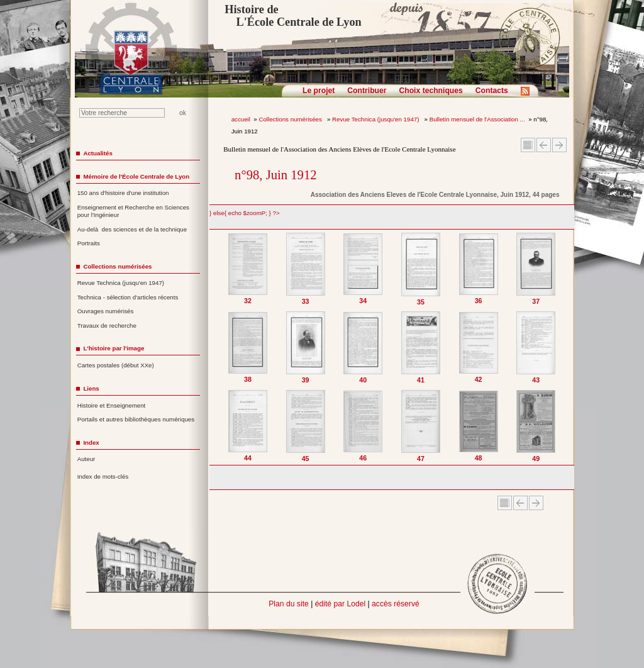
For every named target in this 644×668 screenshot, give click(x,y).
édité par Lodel (340, 604)
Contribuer (367, 91)
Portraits (89, 243)
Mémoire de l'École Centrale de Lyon (136, 176)
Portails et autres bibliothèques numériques (136, 419)
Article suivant (559, 145)
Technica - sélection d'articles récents (128, 297)
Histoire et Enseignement (112, 405)
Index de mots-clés (103, 476)
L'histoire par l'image (114, 348)
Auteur (86, 459)
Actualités (97, 153)
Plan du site (289, 604)
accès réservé (396, 604)
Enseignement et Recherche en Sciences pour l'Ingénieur (133, 211)
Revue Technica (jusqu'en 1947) (376, 119)
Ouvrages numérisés (106, 311)
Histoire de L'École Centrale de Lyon (293, 16)
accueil (241, 119)
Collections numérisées (291, 119)
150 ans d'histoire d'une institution (123, 193)
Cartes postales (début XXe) (116, 365)
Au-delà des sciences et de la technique (132, 229)
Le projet (319, 91)
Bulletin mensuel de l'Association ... (477, 119)
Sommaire (528, 145)
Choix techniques (430, 91)
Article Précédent (544, 145)
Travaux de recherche (107, 326)
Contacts (492, 91)
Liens (91, 388)
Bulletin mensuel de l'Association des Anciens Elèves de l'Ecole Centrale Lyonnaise (339, 149)
